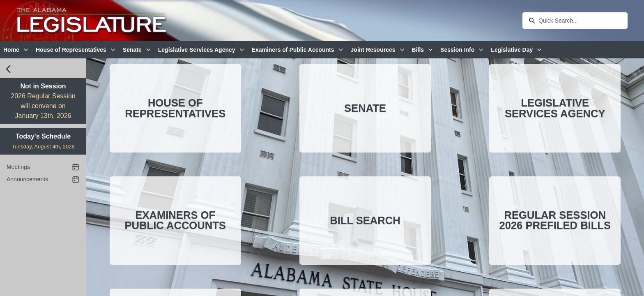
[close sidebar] (8, 69)
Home (16, 50)
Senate (137, 50)
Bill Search (365, 220)
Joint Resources (378, 50)
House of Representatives (76, 50)
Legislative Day (517, 50)
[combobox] (581, 21)
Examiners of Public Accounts (298, 50)
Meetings (43, 167)
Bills (423, 50)
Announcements (43, 179)
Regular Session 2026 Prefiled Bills (555, 220)
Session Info (462, 50)
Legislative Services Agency (202, 50)
